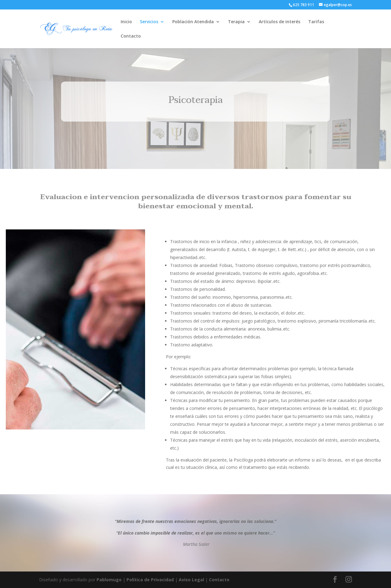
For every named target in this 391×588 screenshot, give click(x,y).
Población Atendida (193, 22)
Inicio (126, 22)
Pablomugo (109, 580)
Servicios (149, 22)
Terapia (236, 22)
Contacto (131, 36)
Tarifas (316, 22)
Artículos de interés (280, 22)
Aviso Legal (191, 580)
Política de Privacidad (150, 580)
